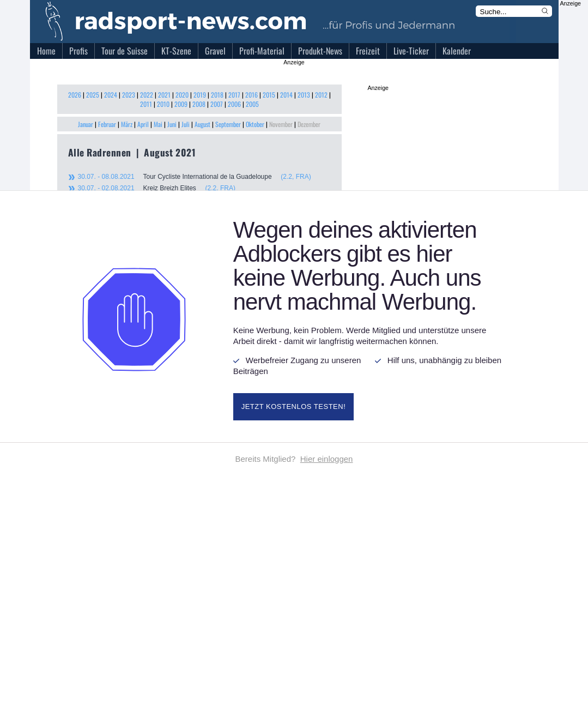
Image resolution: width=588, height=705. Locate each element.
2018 (217, 95)
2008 (199, 104)
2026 (75, 95)
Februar (107, 124)
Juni (172, 124)
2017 (234, 95)
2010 (163, 104)
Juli (186, 124)
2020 (182, 95)
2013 (304, 95)
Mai (158, 124)
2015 (269, 95)
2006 (234, 104)
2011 (146, 104)
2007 (217, 104)
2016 (251, 95)
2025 (93, 95)
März (127, 124)
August (202, 124)
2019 (200, 95)
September (228, 124)
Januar (86, 124)
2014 (286, 95)
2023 (129, 95)
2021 (164, 95)
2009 (181, 104)
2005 (252, 104)
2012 (321, 95)
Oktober (255, 124)
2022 (147, 95)
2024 (111, 95)
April (143, 124)
